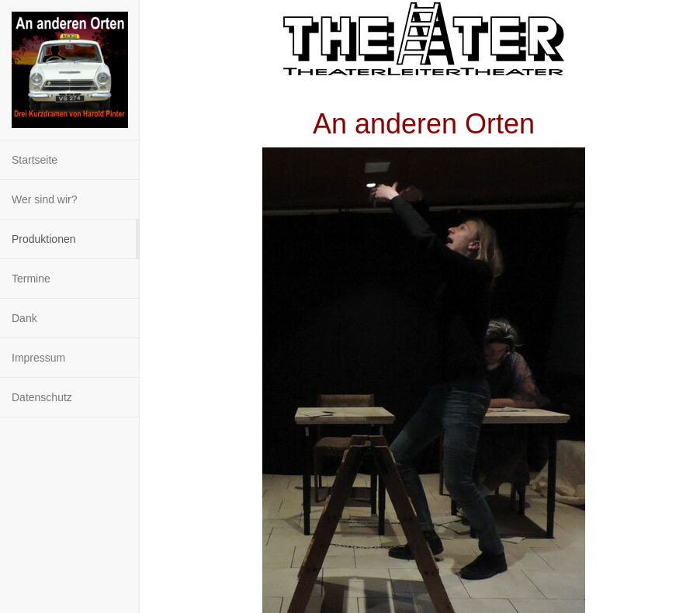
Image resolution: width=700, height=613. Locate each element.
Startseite (35, 160)
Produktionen (44, 239)
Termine (31, 279)
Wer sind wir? (45, 199)
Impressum (38, 358)
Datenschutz (42, 397)
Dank (24, 318)
